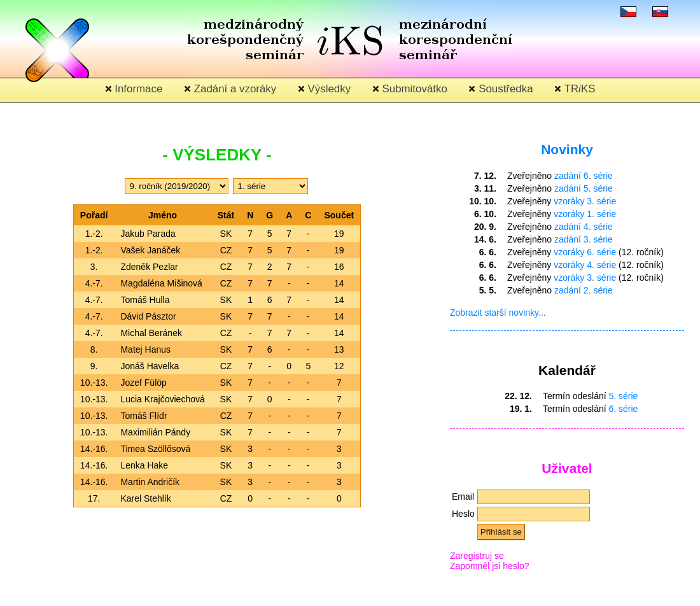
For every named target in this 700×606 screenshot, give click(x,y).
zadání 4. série (584, 227)
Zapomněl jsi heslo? (490, 566)
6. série (624, 409)
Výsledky (324, 89)
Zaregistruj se (477, 556)
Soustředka (500, 89)
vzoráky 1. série (585, 214)
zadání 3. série (584, 239)
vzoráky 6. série (585, 252)
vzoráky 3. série (585, 201)
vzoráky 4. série (585, 265)
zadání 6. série (584, 176)
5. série (624, 396)
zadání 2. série (584, 290)
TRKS (575, 89)
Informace (134, 89)
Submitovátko (410, 89)
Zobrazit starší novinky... (498, 313)
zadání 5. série (584, 188)
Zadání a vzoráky (230, 89)
